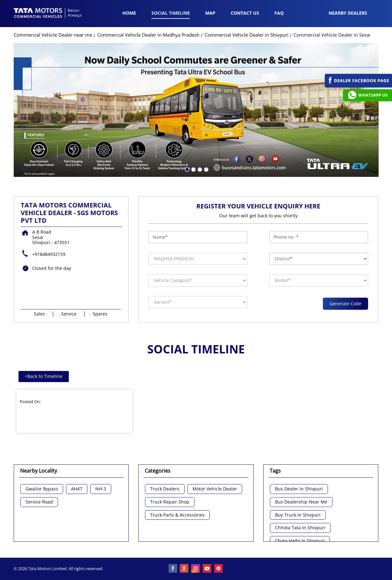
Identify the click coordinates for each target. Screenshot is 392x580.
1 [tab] (186, 169)
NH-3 (101, 489)
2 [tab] (193, 169)
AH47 (77, 489)
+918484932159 (49, 254)
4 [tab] (206, 169)
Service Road (39, 502)
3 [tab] (199, 169)
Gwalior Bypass (42, 489)
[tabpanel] (196, 110)
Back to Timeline (44, 376)
